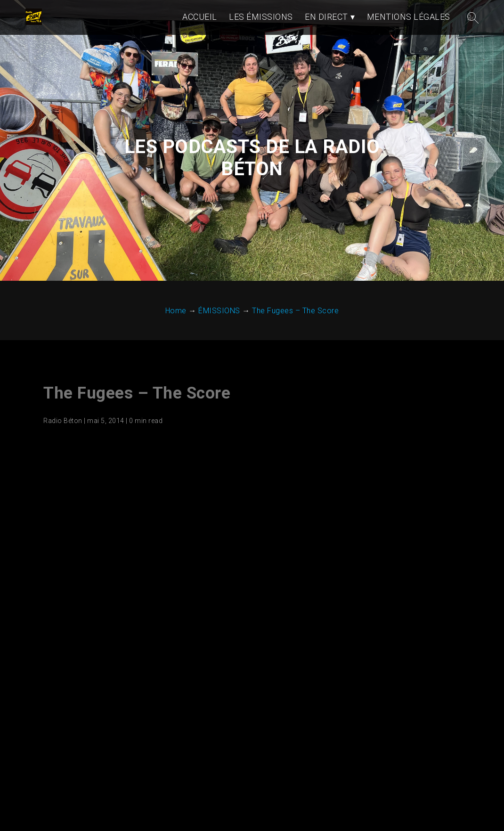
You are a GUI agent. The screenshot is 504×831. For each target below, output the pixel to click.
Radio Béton (63, 421)
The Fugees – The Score (137, 393)
